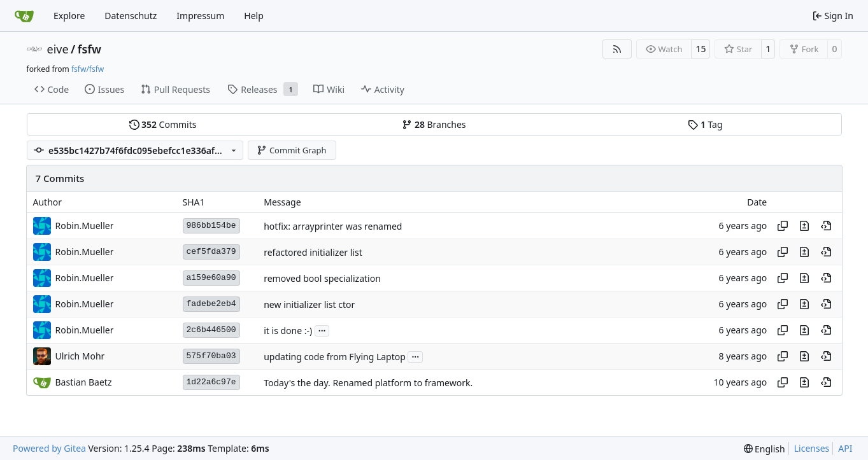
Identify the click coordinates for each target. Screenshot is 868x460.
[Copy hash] (783, 226)
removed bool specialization (322, 278)
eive (58, 49)
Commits (163, 124)
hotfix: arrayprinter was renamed (333, 226)
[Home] (24, 16)
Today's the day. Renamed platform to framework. (368, 383)
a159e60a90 (211, 278)
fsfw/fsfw (88, 69)
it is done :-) (288, 331)
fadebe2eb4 (211, 304)
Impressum (200, 16)
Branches (434, 124)
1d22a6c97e (211, 382)
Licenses (812, 448)
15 (701, 49)
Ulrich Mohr (80, 356)
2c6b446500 (211, 330)
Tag (705, 124)
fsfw (89, 49)
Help (254, 16)
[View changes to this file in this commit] (804, 226)
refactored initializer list (313, 252)
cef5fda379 (211, 252)
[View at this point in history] (826, 226)
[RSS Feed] (617, 49)
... (322, 330)
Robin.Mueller (85, 226)
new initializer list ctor (309, 304)
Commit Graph (291, 150)
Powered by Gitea (49, 448)
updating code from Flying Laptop (335, 357)
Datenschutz (131, 16)
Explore (69, 16)
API (845, 448)
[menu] (765, 449)
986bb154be (211, 226)
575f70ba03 (211, 356)
